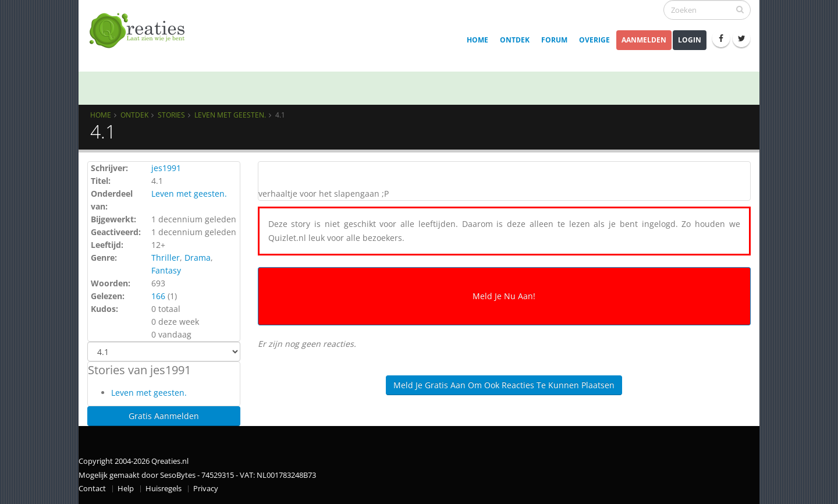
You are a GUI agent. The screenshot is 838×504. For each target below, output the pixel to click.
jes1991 (166, 168)
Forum (554, 40)
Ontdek (515, 40)
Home (477, 40)
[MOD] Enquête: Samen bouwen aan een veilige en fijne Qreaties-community (444, 86)
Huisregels (164, 489)
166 (158, 296)
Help (126, 489)
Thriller (166, 258)
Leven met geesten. (230, 115)
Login (690, 40)
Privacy (206, 489)
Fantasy (166, 270)
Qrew (120, 86)
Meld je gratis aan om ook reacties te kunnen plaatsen (504, 385)
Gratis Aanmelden (164, 416)
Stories (171, 115)
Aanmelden (644, 40)
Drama (198, 258)
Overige (594, 40)
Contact (92, 489)
